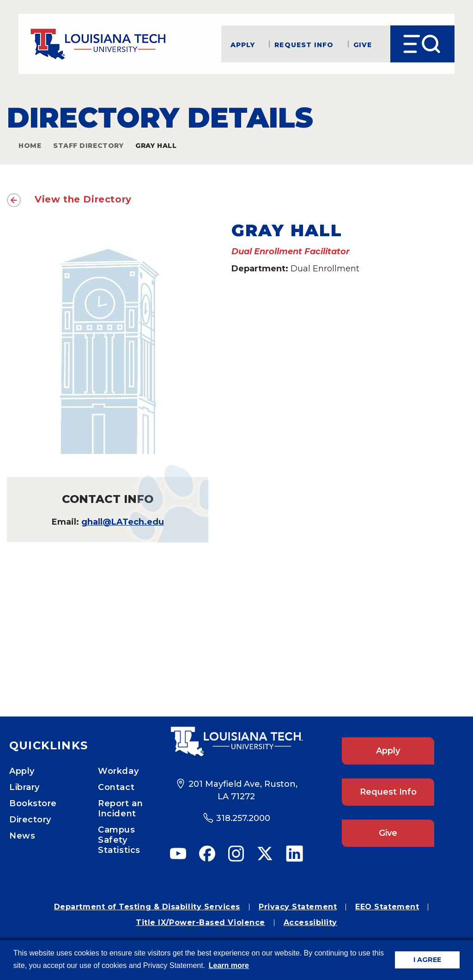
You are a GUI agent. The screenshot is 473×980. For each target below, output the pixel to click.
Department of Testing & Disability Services (147, 907)
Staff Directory (88, 146)
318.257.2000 (243, 818)
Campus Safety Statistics (119, 840)
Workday (118, 771)
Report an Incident (120, 808)
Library (24, 787)
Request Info (304, 44)
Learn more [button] (229, 965)
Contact (116, 787)
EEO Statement (387, 907)
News (22, 836)
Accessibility (310, 922)
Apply (243, 44)
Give (363, 44)
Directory (30, 820)
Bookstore (33, 803)
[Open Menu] (422, 44)
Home (30, 146)
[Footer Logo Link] (236, 741)
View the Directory (83, 199)
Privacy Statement (298, 907)
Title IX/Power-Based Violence (200, 922)
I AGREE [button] (427, 960)
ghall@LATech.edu (123, 522)
